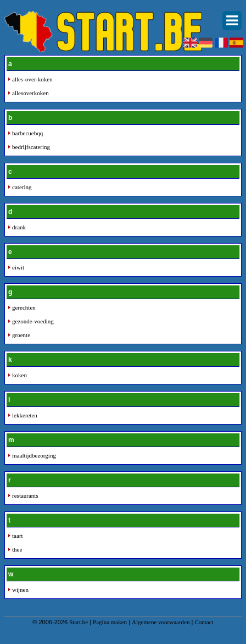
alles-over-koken (32, 79)
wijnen (20, 590)
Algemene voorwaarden (161, 622)
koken (19, 375)
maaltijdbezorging (34, 455)
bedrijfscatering (31, 147)
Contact (204, 622)
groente (21, 335)
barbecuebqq (27, 133)
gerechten (24, 307)
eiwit (18, 267)
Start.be (79, 622)
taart (18, 536)
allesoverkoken (30, 93)
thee (17, 549)
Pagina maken (110, 622)
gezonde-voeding (33, 321)
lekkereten (25, 415)
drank (19, 227)
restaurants (25, 496)
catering (22, 187)
